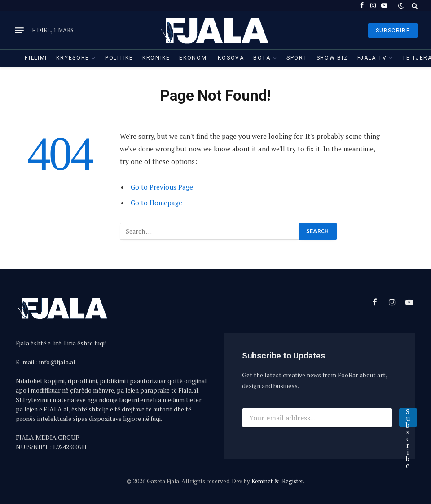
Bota (262, 58)
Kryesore (73, 58)
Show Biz (332, 58)
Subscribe (408, 418)
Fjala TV (372, 58)
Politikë (119, 58)
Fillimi (36, 58)
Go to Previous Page (162, 187)
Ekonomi (194, 58)
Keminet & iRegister (277, 481)
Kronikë (156, 58)
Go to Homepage (156, 203)
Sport (297, 58)
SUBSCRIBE (393, 31)
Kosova (231, 58)
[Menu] (19, 31)
